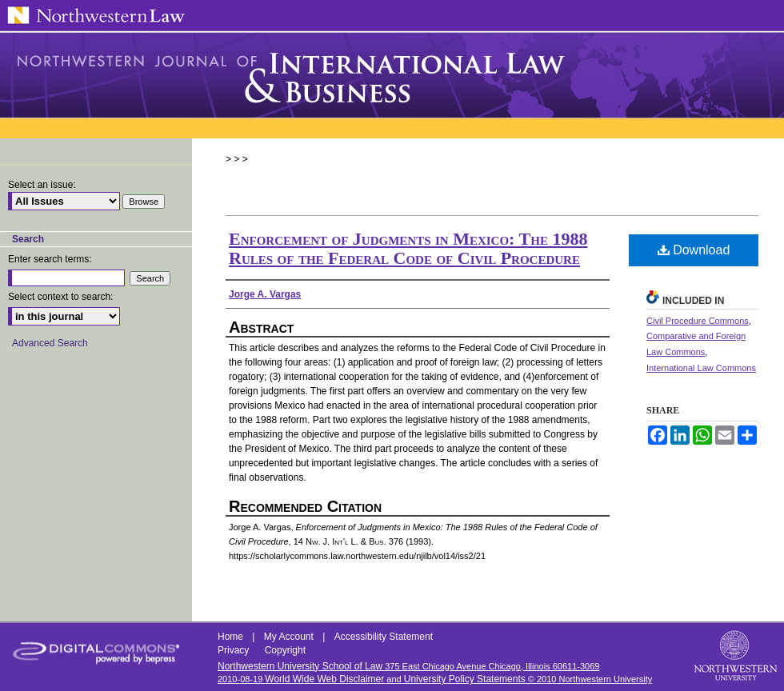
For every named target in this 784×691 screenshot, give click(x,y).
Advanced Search (50, 343)
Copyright (285, 650)
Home (232, 637)
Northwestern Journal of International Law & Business (392, 75)
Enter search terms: (50, 259)
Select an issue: (42, 185)
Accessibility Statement (384, 637)
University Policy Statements (465, 679)
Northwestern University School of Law (300, 666)
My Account (290, 637)
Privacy (235, 650)
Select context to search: (60, 297)
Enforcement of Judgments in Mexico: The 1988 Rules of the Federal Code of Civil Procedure (408, 248)
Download (694, 250)
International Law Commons (701, 368)
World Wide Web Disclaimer (324, 679)
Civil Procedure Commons (698, 321)
